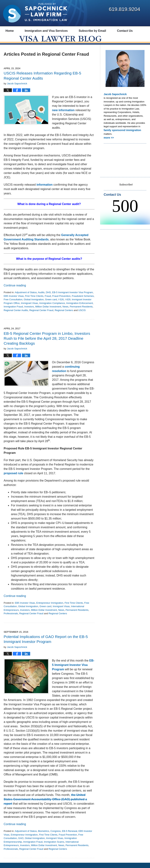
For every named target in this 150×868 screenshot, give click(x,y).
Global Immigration (34, 305)
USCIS (82, 316)
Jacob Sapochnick (114, 99)
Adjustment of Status (26, 298)
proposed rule (13, 479)
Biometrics (44, 836)
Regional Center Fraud (41, 316)
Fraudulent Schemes (83, 301)
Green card (51, 305)
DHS (48, 298)
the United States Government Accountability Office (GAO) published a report (45, 805)
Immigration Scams (54, 847)
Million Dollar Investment (48, 312)
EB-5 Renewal (70, 836)
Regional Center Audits (16, 316)
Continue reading (15, 291)
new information (63, 116)
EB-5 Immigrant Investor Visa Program (72, 298)
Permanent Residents (81, 312)
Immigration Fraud (13, 312)
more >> (108, 142)
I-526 (61, 305)
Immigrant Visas (29, 308)
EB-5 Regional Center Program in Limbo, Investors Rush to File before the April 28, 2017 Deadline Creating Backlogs (47, 344)
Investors (29, 312)
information (45, 190)
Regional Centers (64, 316)
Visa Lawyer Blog (35, 13)
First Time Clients (34, 301)
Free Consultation (13, 305)
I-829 (68, 305)
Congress (56, 836)
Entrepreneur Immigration (50, 608)
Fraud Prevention (61, 301)
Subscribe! (126, 189)
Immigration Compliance (52, 308)
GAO (21, 843)
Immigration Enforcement (79, 308)
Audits (41, 298)
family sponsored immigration (121, 135)
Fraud (48, 301)
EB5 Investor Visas (14, 301)
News (66, 312)
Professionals (11, 619)
